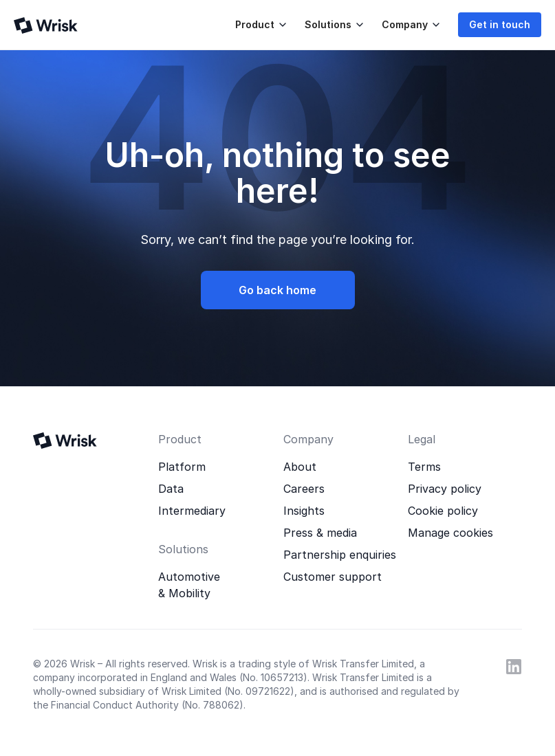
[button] (259, 25)
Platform (182, 467)
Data (171, 489)
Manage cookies (450, 533)
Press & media (320, 533)
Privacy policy (445, 489)
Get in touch (500, 24)
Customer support (333, 577)
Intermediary (192, 511)
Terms (424, 467)
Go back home (277, 290)
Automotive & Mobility (189, 585)
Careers (304, 489)
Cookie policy (443, 511)
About (300, 467)
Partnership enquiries (340, 555)
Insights (304, 511)
